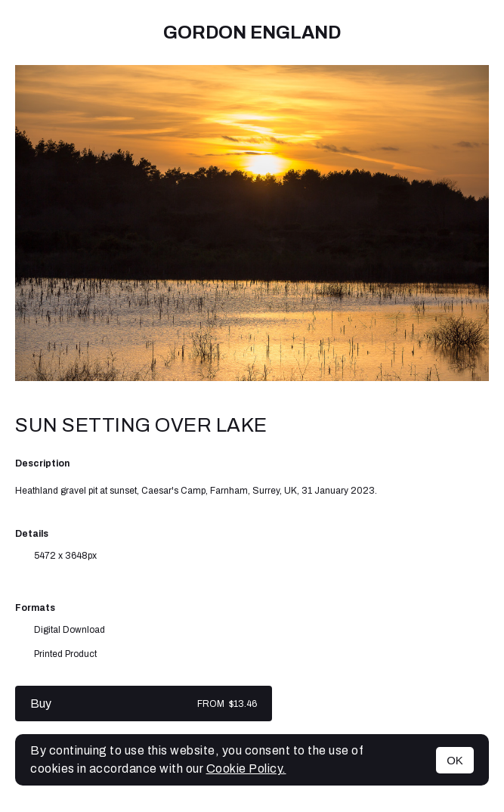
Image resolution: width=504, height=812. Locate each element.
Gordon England (252, 33)
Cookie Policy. (246, 769)
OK (455, 760)
